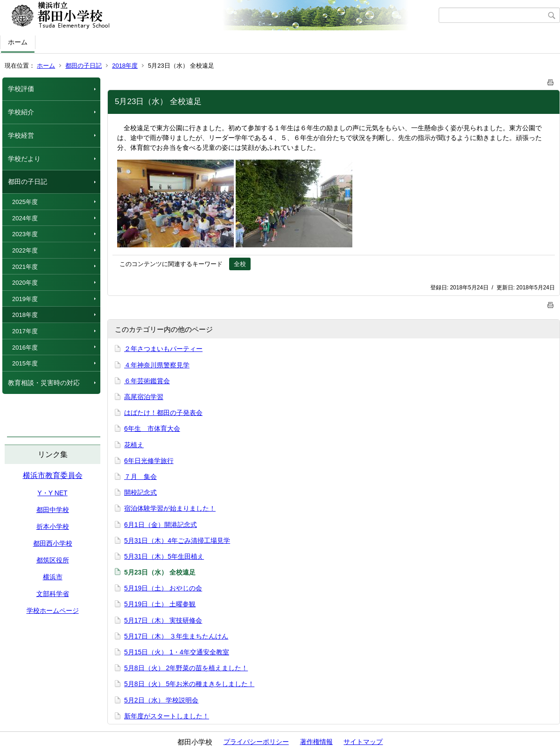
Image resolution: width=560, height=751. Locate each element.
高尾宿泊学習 (144, 397)
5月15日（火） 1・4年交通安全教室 (177, 652)
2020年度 (25, 283)
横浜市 (53, 577)
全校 (240, 264)
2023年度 (25, 234)
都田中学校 (53, 510)
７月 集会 (140, 477)
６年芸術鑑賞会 (147, 381)
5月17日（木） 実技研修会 (163, 620)
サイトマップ (363, 742)
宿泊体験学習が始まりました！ (170, 508)
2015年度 (25, 363)
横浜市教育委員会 (53, 475)
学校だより (24, 159)
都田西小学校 (53, 543)
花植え (134, 445)
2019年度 (25, 299)
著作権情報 (316, 742)
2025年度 (25, 202)
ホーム (18, 42)
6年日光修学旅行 (149, 461)
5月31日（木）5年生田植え (164, 556)
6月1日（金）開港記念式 (161, 525)
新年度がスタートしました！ (167, 716)
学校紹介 (21, 112)
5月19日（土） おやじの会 (163, 588)
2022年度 (25, 250)
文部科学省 (53, 594)
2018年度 (125, 66)
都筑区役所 (53, 560)
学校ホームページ (53, 611)
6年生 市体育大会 (152, 428)
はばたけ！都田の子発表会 (163, 413)
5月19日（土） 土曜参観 (160, 604)
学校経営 (21, 135)
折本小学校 (53, 526)
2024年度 (25, 218)
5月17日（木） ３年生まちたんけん (176, 636)
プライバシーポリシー (256, 742)
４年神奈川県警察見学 (157, 365)
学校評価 (21, 89)
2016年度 (25, 347)
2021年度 (25, 267)
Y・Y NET (52, 493)
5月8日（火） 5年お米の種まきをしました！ (189, 684)
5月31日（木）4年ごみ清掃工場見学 (177, 540)
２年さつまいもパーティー (163, 349)
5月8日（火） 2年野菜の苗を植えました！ (186, 668)
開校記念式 (140, 492)
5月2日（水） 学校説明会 (161, 700)
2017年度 (25, 331)
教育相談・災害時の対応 (44, 383)
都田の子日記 (84, 66)
